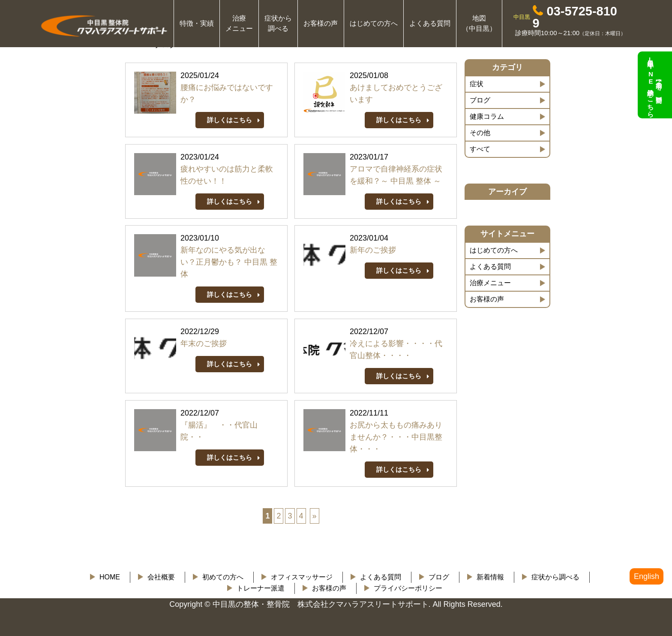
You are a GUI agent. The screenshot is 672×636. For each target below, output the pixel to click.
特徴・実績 (197, 23)
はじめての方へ (374, 23)
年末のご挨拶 (204, 344)
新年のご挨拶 (373, 250)
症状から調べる (555, 577)
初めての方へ (223, 577)
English (646, 576)
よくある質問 (430, 23)
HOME (110, 577)
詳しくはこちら (229, 120)
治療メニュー (490, 283)
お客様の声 (321, 23)
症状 (477, 84)
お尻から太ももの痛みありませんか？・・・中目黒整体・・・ (396, 437)
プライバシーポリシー (408, 588)
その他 (480, 133)
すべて (480, 149)
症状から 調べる (278, 23)
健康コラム (487, 116)
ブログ (480, 100)
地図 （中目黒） (479, 23)
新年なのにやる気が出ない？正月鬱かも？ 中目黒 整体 (229, 262)
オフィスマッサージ (302, 577)
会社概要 (161, 577)
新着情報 (490, 577)
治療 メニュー (239, 23)
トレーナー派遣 (261, 588)
